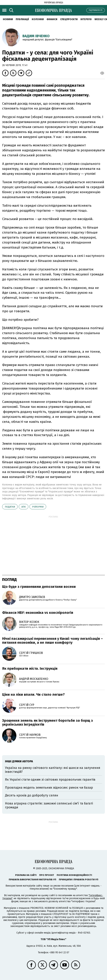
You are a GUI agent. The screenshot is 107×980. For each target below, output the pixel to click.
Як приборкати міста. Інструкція (30, 668)
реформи (38, 507)
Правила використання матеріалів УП (32, 880)
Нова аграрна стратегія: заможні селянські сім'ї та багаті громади (49, 805)
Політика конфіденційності (74, 875)
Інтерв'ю (86, 19)
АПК (24, 507)
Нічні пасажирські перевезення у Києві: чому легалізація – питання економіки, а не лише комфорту (53, 641)
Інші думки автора (19, 761)
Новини (8, 19)
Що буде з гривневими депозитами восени (39, 587)
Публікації (22, 19)
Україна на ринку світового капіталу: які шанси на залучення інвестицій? (53, 770)
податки (10, 507)
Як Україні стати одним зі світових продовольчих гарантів (50, 780)
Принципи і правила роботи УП (79, 880)
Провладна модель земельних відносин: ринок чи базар (49, 788)
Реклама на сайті (26, 875)
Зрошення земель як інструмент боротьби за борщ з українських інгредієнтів (48, 722)
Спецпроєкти (69, 19)
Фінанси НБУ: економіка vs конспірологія (38, 613)
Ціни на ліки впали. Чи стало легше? (33, 694)
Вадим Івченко (36, 36)
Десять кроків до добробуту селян (32, 795)
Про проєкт (47, 875)
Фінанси (52, 19)
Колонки (38, 19)
